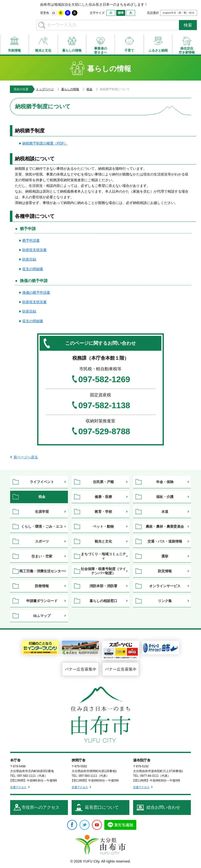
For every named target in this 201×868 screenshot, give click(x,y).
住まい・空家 (42, 556)
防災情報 (165, 571)
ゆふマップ (42, 616)
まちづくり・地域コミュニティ (103, 556)
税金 (89, 89)
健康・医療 (103, 497)
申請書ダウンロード (42, 601)
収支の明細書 (33, 269)
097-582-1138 (104, 405)
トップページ (45, 89)
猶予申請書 (31, 240)
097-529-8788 (104, 432)
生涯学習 (42, 512)
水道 (165, 512)
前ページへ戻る (26, 457)
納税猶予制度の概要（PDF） (45, 143)
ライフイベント (42, 482)
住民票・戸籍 (103, 482)
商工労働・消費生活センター (42, 571)
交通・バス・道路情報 (165, 541)
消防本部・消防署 (103, 586)
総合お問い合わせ (163, 807)
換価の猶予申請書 (36, 292)
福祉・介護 (165, 497)
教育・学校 (103, 512)
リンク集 (165, 601)
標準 (121, 13)
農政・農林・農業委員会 (165, 526)
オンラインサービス (165, 586)
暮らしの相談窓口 (103, 601)
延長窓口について (102, 807)
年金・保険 (165, 482)
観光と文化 (103, 541)
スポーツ (42, 541)
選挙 (165, 556)
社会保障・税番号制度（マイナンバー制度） (103, 571)
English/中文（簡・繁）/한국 (179, 13)
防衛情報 (42, 586)
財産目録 (29, 259)
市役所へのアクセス (41, 807)
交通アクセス (18, 787)
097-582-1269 (104, 379)
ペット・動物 (103, 526)
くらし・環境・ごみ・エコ (42, 526)
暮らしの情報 (70, 89)
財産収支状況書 (34, 250)
